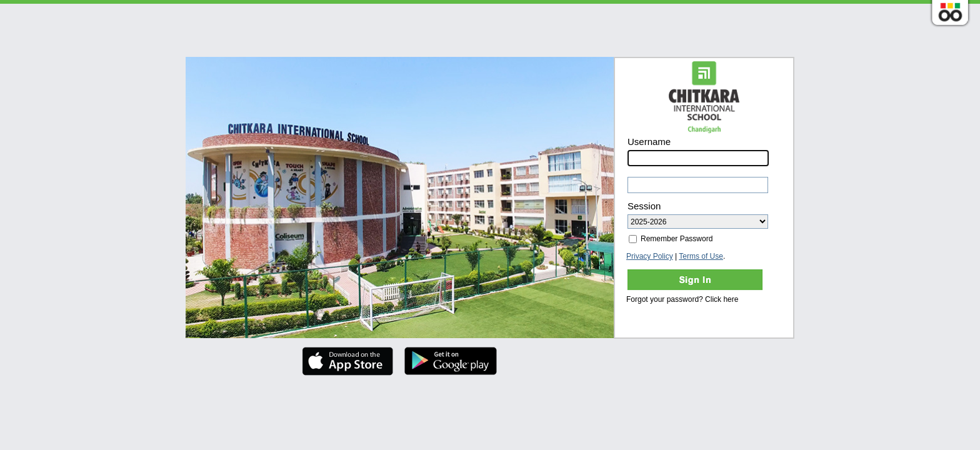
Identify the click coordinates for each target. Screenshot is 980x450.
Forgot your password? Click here (682, 299)
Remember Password (671, 239)
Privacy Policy (650, 256)
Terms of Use (701, 256)
